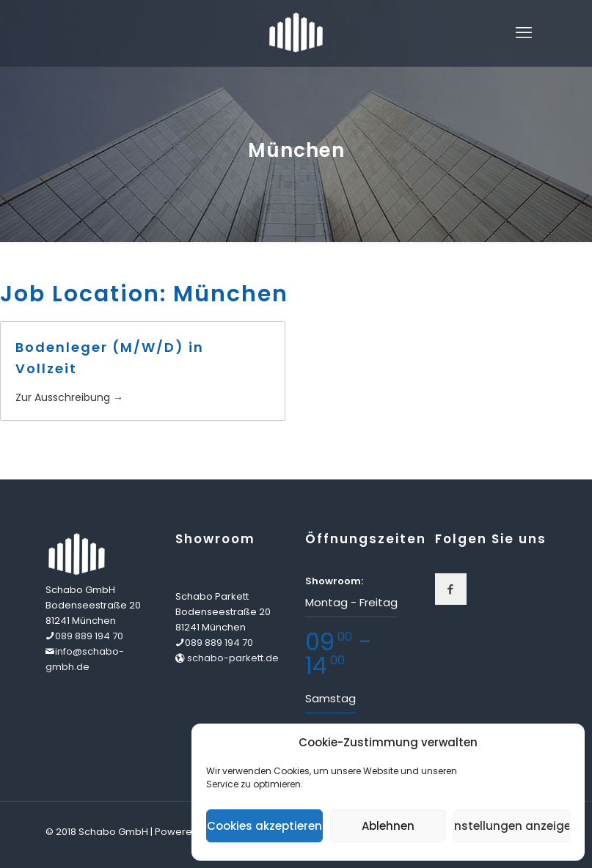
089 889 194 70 (89, 636)
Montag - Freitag (351, 602)
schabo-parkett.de (232, 658)
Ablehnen (388, 826)
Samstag (330, 698)
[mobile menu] (524, 33)
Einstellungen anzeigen (512, 826)
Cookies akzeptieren (264, 826)
